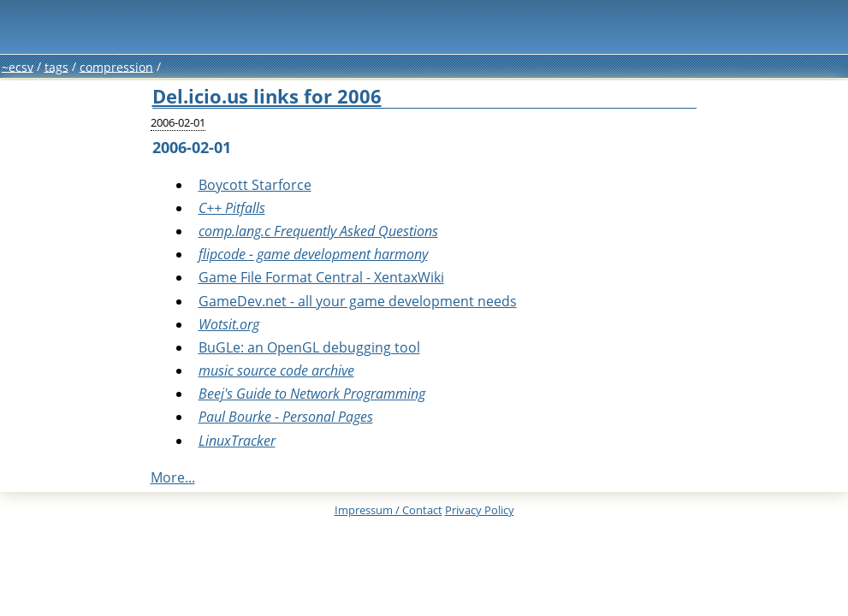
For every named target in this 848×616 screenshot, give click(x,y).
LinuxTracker (237, 441)
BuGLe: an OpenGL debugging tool (309, 347)
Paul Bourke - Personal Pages (286, 417)
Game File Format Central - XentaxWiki (321, 277)
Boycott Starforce (255, 185)
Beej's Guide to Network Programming (312, 394)
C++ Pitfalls (232, 208)
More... (173, 477)
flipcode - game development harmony (313, 254)
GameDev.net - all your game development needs (358, 301)
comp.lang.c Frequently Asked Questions (318, 231)
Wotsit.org (229, 324)
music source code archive (276, 370)
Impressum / (388, 510)
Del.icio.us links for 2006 (267, 96)
